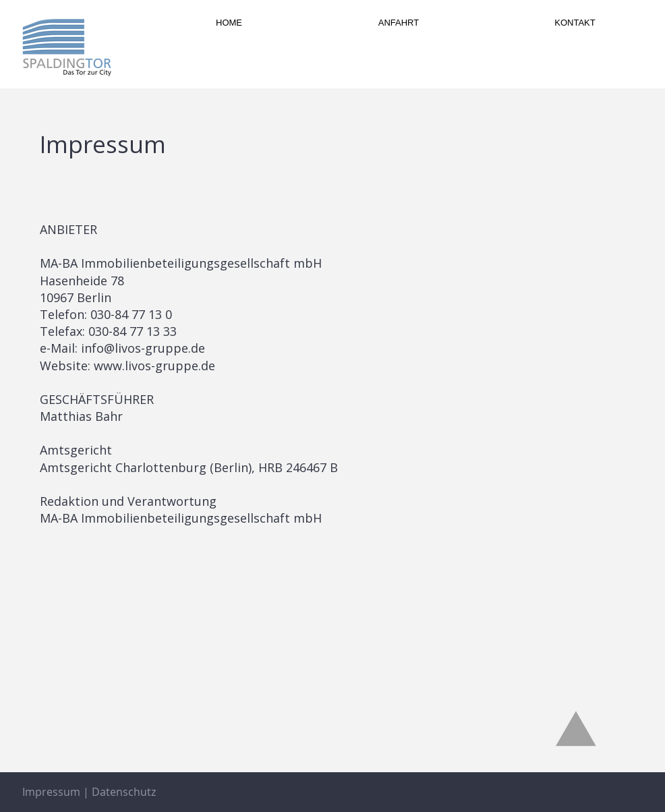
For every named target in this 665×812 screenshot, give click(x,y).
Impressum (51, 792)
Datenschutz (124, 792)
